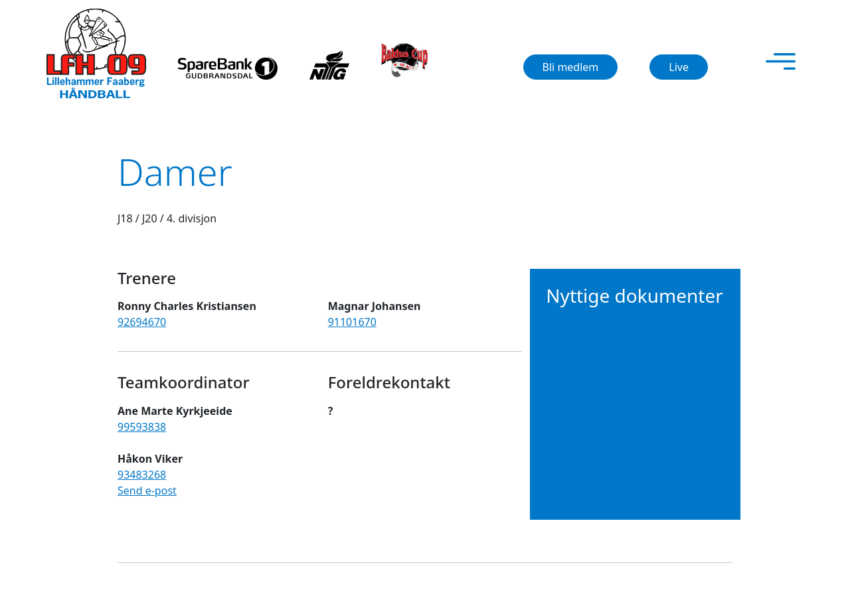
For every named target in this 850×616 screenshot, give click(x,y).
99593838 (142, 427)
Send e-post (147, 491)
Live (679, 67)
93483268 (142, 475)
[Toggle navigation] (781, 61)
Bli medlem (571, 67)
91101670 (352, 322)
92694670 (142, 322)
